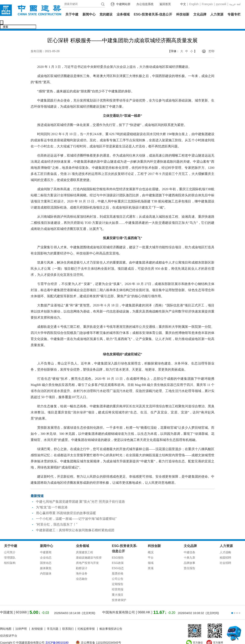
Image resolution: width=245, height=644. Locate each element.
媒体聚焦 (46, 560)
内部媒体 (46, 565)
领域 (151, 554)
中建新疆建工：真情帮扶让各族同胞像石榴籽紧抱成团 (75, 522)
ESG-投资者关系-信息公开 (153, 14)
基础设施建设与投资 (89, 549)
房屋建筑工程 (85, 544)
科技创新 (183, 14)
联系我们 (68, 620)
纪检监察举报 (86, 620)
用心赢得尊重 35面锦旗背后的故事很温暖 (66, 504)
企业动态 (46, 549)
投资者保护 (119, 591)
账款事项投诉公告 (111, 620)
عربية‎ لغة (235, 4)
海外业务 (82, 565)
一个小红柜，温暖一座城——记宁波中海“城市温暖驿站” (76, 510)
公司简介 (10, 544)
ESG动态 (118, 560)
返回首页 (165, 4)
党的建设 (106, 14)
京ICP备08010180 (57, 634)
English (194, 4)
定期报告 (118, 576)
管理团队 (10, 549)
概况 (151, 544)
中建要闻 (46, 544)
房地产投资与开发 (87, 554)
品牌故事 (189, 554)
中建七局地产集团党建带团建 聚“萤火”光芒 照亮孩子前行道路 (80, 493)
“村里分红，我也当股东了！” (57, 516)
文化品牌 (200, 14)
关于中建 (72, 14)
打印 (212, 43)
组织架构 (10, 554)
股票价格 (118, 565)
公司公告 (118, 570)
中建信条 (189, 544)
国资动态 (46, 554)
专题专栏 (234, 14)
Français (207, 4)
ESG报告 (118, 549)
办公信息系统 (145, 4)
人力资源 (217, 14)
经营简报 (118, 581)
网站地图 (6, 620)
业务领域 (123, 14)
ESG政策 (118, 554)
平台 (151, 549)
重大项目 (118, 586)
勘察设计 (82, 560)
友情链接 (37, 620)
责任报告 (189, 560)
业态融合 (82, 570)
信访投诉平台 (9, 627)
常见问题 (53, 620)
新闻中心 (89, 14)
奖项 (151, 560)
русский (221, 4)
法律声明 (21, 620)
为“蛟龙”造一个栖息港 (52, 499)
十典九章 (189, 549)
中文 (183, 4)
